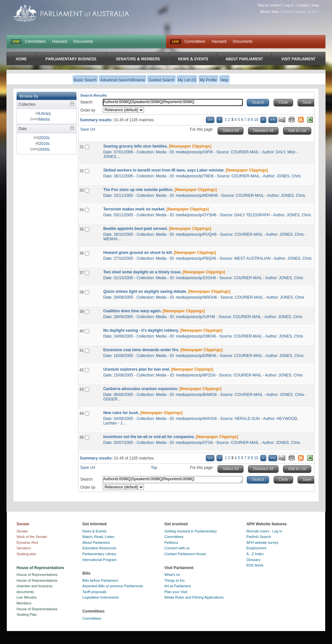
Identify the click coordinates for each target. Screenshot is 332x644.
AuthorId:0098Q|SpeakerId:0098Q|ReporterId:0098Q (173, 102)
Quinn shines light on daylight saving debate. (145, 292)
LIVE (16, 42)
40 (82, 331)
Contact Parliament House (185, 554)
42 (82, 370)
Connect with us (177, 548)
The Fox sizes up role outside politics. (138, 190)
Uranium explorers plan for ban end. (136, 369)
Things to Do (174, 580)
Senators (24, 548)
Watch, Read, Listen (98, 537)
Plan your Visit (176, 592)
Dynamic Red (27, 543)
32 (82, 171)
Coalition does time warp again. (132, 311)
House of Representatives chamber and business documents (37, 586)
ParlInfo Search (259, 537)
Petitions (171, 543)
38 (82, 292)
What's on (172, 575)
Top (154, 468)
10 (256, 120)
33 (82, 190)
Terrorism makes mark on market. (134, 209)
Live (176, 42)
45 (82, 437)
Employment (256, 548)
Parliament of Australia (71, 13)
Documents (83, 42)
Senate (22, 531)
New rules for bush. (121, 413)
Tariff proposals (94, 592)
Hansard (59, 42)
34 (82, 210)
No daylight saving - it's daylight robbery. (141, 330)
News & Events (95, 531)
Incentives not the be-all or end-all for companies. (149, 437)
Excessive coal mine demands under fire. (141, 350)
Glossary (253, 560)
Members (24, 603)
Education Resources (99, 548)
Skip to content (269, 5)
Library (45, 113)
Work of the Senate (32, 537)
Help (315, 5)
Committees (35, 42)
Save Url (88, 129)
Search (86, 102)
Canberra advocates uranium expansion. (141, 389)
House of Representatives (37, 575)
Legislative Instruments (101, 597)
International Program (100, 560)
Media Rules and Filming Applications (194, 597)
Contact (302, 5)
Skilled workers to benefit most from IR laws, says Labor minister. (164, 170)
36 (82, 253)
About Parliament (96, 543)
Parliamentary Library (99, 554)
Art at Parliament (178, 586)
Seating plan (26, 554)
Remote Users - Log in (264, 531)
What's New (269, 12)
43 (82, 389)
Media (44, 119)
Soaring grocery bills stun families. (135, 146)
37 (82, 273)
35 (82, 229)
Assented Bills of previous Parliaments (113, 586)
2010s (44, 144)
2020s (44, 138)
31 (82, 147)
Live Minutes (27, 597)
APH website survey (262, 543)
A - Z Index (255, 554)
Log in (289, 5)
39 (82, 312)
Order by (88, 110)
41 (82, 351)
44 (82, 413)
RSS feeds (255, 565)
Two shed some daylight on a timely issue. (142, 272)
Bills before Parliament (100, 580)
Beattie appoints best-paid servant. (135, 229)
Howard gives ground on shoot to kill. (138, 253)
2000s (44, 149)
